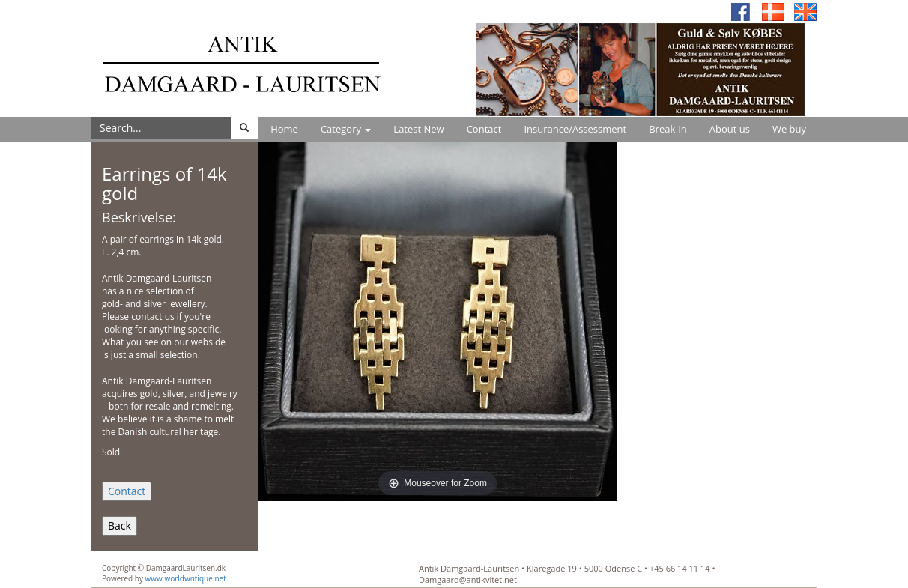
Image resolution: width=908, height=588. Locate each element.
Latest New (418, 129)
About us (730, 129)
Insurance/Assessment (575, 129)
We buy (789, 129)
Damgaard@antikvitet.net (468, 579)
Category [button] (346, 129)
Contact (484, 129)
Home (284, 129)
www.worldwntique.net (186, 578)
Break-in (668, 129)
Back (119, 525)
